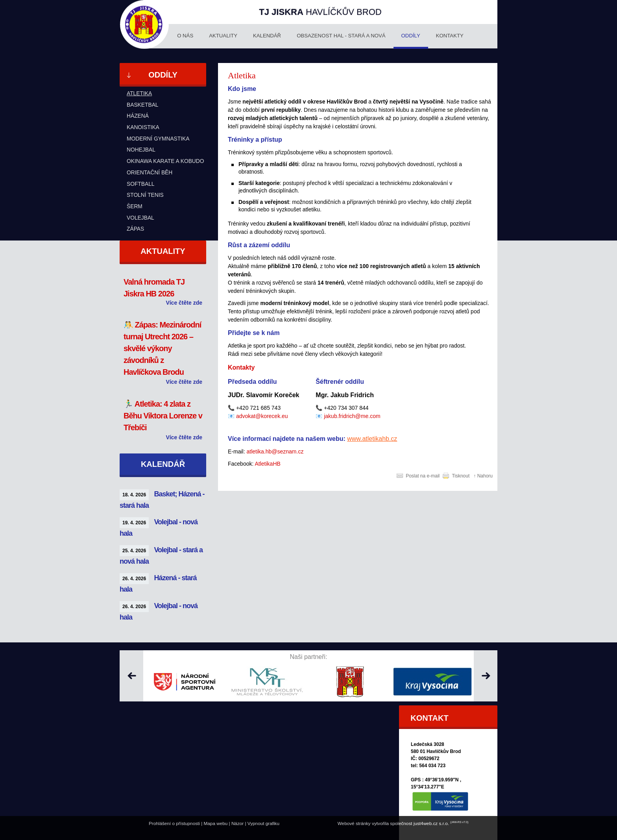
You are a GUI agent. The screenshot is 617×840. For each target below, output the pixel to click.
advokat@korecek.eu (262, 416)
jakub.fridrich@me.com (352, 416)
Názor (237, 823)
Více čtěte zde (184, 303)
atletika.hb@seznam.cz (275, 451)
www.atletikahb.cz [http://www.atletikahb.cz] (372, 439)
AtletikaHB (268, 464)
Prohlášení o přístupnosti (174, 823)
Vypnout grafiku (263, 823)
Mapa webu (216, 823)
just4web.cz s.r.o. (431, 823)
